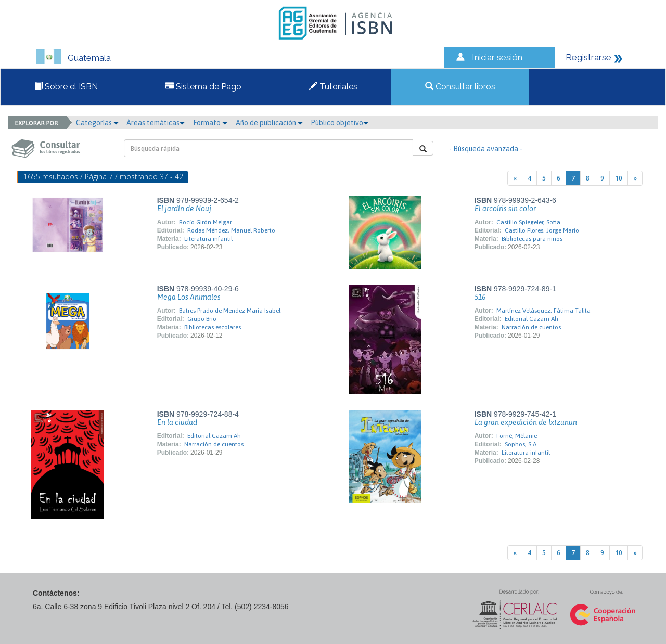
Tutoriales (333, 87)
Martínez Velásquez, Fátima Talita (543, 311)
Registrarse (588, 57)
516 (480, 297)
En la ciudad (177, 422)
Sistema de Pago (203, 87)
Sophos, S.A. (521, 444)
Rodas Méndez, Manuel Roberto (231, 230)
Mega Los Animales (189, 297)
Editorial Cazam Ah (531, 319)
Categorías (97, 123)
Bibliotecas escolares (213, 327)
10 (619, 178)
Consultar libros (460, 87)
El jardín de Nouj (184, 209)
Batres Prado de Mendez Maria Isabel (230, 311)
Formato (210, 123)
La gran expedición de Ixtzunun (526, 422)
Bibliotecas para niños (532, 239)
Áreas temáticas (156, 123)
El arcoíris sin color (505, 209)
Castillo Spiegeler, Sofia (528, 222)
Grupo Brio (202, 319)
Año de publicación (269, 123)
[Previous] (515, 178)
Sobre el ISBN (66, 87)
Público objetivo (340, 123)
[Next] (635, 178)
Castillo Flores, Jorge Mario (542, 230)
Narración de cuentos (531, 327)
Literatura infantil (208, 239)
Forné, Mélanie (517, 436)
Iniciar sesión (497, 57)
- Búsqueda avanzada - (486, 149)
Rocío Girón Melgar (206, 222)
